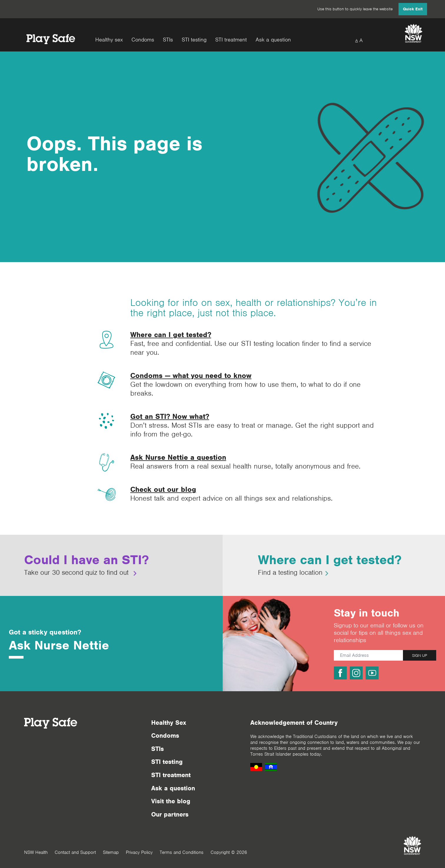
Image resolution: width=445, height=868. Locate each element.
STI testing (194, 40)
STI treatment (231, 40)
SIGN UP (420, 655)
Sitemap (111, 852)
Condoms (143, 40)
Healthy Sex (169, 723)
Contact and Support (75, 852)
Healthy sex (109, 40)
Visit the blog (171, 801)
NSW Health (36, 852)
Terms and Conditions (182, 852)
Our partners (170, 814)
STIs (168, 40)
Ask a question (273, 40)
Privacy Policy (139, 852)
